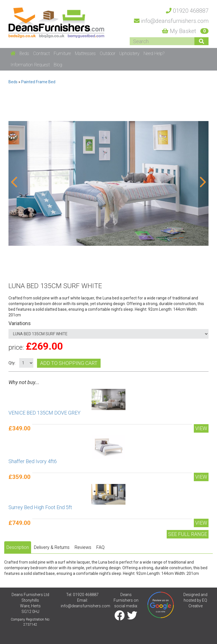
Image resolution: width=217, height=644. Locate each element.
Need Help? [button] (154, 53)
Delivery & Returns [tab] (52, 547)
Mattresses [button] (85, 53)
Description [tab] (18, 547)
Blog (58, 65)
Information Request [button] (30, 65)
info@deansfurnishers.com (85, 606)
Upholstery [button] (129, 53)
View (201, 428)
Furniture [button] (62, 53)
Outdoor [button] (108, 53)
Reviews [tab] (83, 547)
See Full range (188, 534)
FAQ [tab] (100, 547)
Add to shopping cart (69, 363)
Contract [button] (41, 53)
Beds (13, 82)
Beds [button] (24, 53)
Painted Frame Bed (38, 82)
